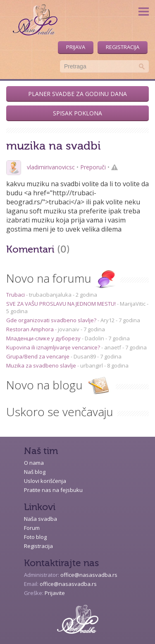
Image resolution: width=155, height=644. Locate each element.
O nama (34, 463)
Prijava (76, 47)
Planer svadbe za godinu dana (77, 94)
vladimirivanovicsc (51, 167)
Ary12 (107, 320)
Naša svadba (41, 519)
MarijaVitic (133, 304)
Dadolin (94, 338)
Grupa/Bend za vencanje (38, 356)
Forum (32, 528)
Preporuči (93, 167)
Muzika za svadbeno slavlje (42, 365)
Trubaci (16, 295)
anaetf (113, 347)
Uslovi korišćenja (45, 481)
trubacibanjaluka (50, 295)
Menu (144, 11)
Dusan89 (85, 356)
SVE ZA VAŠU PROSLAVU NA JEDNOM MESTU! (62, 304)
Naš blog (35, 472)
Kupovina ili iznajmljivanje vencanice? (54, 347)
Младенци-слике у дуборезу (44, 338)
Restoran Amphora (31, 329)
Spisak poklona (77, 113)
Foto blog (35, 537)
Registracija (123, 47)
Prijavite (55, 593)
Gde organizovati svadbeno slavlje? (52, 320)
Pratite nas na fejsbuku (53, 490)
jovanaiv (69, 329)
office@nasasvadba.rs (89, 575)
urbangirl (92, 365)
